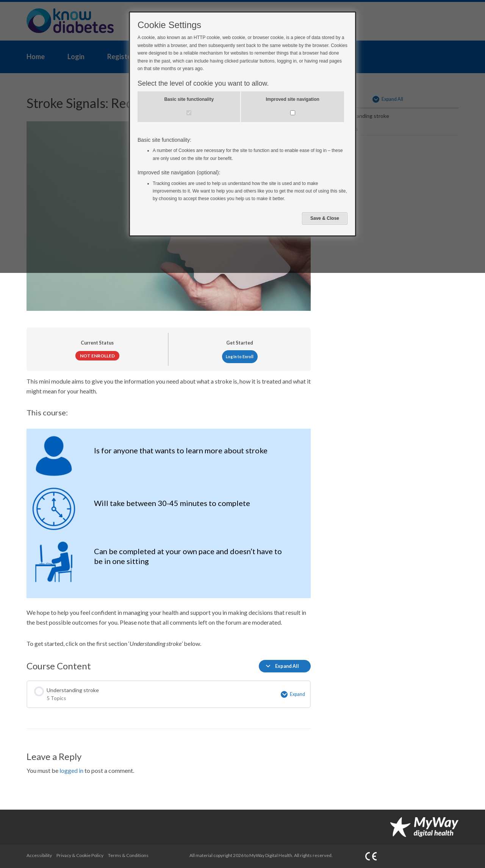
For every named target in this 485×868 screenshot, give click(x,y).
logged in (71, 770)
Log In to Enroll (240, 357)
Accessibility (39, 855)
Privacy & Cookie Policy (80, 855)
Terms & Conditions (128, 855)
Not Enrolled (97, 356)
